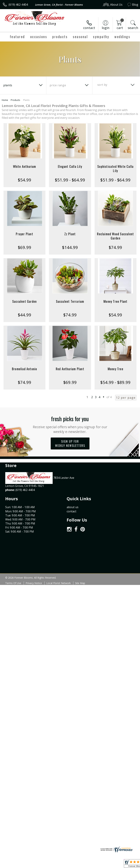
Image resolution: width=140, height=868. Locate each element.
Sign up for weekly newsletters (70, 443)
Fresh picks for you (70, 424)
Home (5, 100)
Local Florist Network (59, 583)
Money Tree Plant (115, 301)
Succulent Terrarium (70, 301)
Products (15, 100)
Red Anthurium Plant (70, 369)
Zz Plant (70, 234)
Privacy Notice (34, 583)
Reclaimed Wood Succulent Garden (115, 236)
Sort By (102, 85)
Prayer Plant (24, 234)
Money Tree (116, 369)
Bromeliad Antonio (24, 369)
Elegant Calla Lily (70, 166)
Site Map (80, 583)
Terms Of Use (13, 583)
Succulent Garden (24, 301)
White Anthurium (25, 166)
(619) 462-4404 (18, 5)
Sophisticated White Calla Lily (115, 169)
